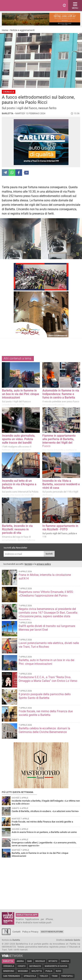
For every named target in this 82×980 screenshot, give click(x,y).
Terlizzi (44, 976)
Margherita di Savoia (56, 966)
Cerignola (9, 966)
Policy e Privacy (30, 932)
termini (28, 564)
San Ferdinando (12, 976)
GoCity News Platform (52, 932)
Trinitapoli (67, 976)
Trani (55, 976)
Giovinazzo (35, 966)
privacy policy (44, 564)
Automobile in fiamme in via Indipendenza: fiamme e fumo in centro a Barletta (61, 394)
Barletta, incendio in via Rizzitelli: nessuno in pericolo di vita (17, 529)
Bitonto (53, 961)
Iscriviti (49, 554)
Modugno (23, 971)
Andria (20, 961)
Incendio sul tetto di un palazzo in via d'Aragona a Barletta (19, 484)
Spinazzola (30, 976)
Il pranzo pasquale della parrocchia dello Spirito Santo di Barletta (45, 696)
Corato (22, 966)
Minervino (9, 971)
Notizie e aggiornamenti (22, 30)
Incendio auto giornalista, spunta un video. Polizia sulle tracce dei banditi (19, 439)
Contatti (16, 932)
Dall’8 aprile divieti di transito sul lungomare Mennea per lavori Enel (47, 628)
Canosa (65, 961)
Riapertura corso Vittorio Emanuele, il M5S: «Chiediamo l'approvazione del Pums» (46, 594)
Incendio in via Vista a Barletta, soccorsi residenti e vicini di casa (61, 484)
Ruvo (59, 971)
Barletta (8, 961)
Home (5, 30)
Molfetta (37, 971)
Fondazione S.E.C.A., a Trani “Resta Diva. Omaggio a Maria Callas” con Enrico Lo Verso (48, 679)
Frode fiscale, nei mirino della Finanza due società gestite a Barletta (46, 713)
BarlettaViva (20, 6)
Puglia (49, 971)
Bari (30, 961)
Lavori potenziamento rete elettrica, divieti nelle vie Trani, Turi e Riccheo (49, 645)
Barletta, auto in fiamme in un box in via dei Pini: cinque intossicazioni (21, 394)
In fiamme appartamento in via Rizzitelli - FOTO (60, 528)
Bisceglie (40, 961)
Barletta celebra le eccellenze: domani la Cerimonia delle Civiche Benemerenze (44, 730)
